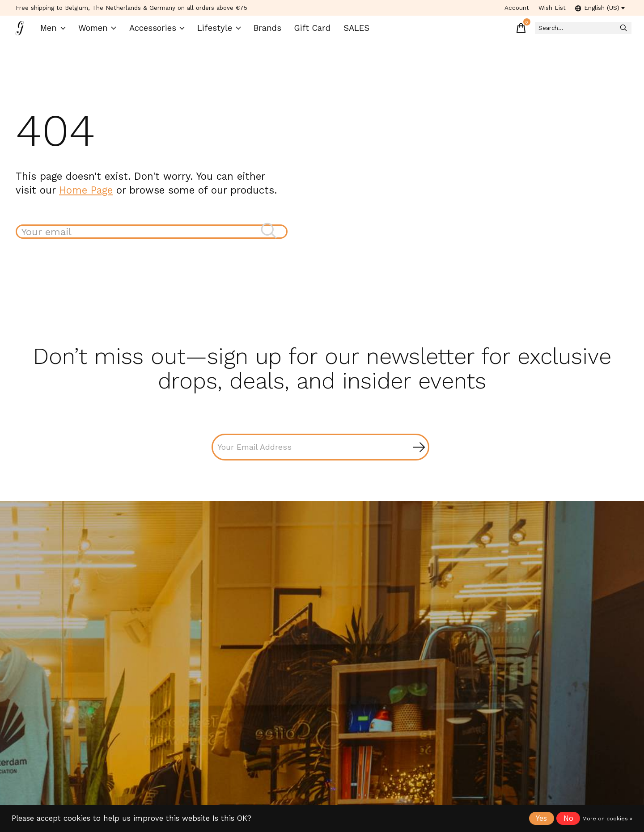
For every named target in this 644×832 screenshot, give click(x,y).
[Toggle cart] (491, 31)
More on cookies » (607, 819)
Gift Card (306, 32)
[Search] (568, 32)
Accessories (160, 32)
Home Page (86, 197)
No (568, 818)
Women (102, 32)
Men (59, 32)
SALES (347, 32)
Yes (541, 818)
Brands (264, 32)
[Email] (320, 456)
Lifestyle (218, 32)
